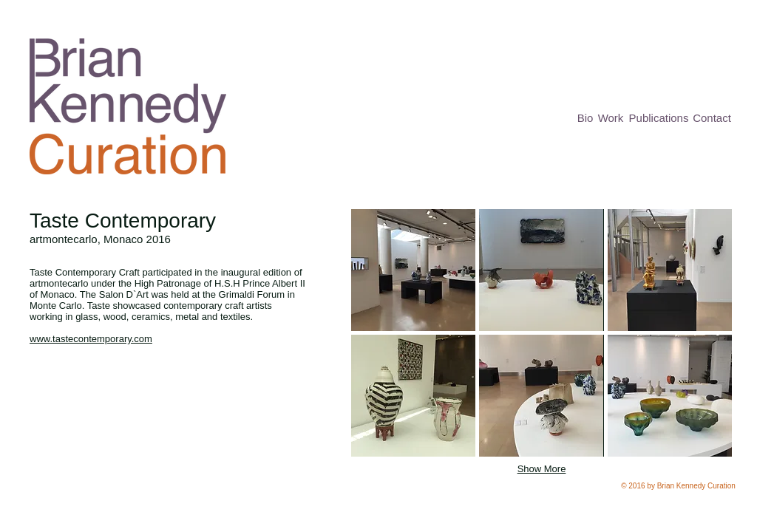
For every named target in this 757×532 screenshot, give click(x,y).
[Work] (611, 118)
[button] (413, 270)
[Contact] (712, 118)
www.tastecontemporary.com (91, 339)
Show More (542, 469)
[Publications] (659, 118)
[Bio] (585, 118)
